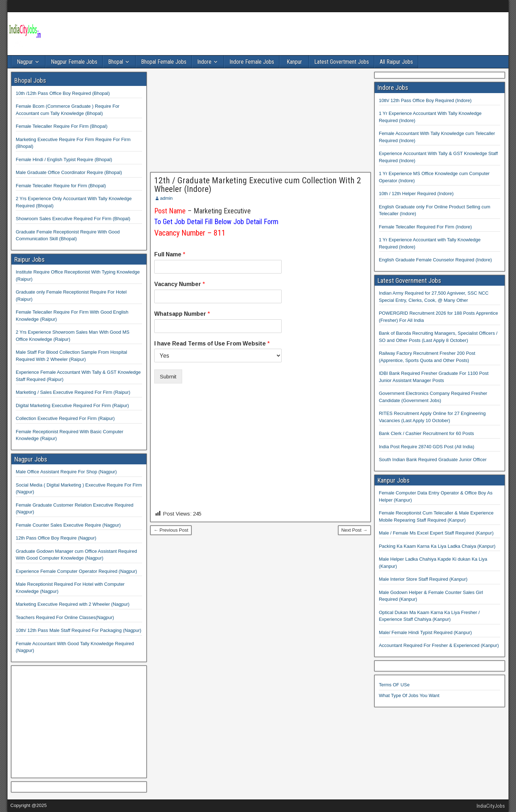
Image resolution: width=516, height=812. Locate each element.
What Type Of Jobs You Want (409, 695)
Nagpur (25, 62)
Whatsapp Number (182, 314)
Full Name (170, 254)
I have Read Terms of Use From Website (212, 344)
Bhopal (116, 62)
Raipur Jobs (30, 259)
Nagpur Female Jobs (74, 62)
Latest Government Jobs (409, 281)
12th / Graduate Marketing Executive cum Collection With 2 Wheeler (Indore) (258, 185)
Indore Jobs (393, 88)
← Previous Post (171, 530)
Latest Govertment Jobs (342, 62)
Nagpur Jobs (31, 459)
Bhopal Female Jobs (164, 62)
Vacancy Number (180, 284)
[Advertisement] (261, 122)
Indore (204, 62)
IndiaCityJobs (491, 806)
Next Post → (354, 530)
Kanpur (294, 62)
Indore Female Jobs (252, 62)
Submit (168, 376)
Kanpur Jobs (394, 480)
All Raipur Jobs (396, 62)
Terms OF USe (394, 685)
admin (166, 198)
